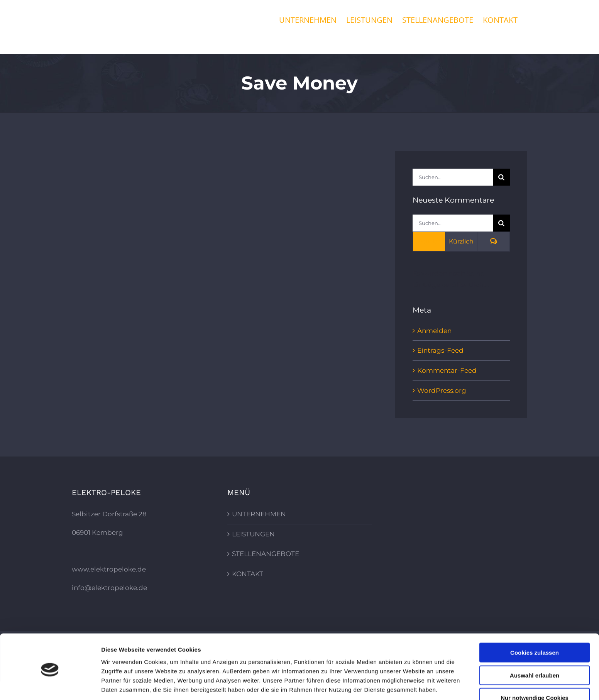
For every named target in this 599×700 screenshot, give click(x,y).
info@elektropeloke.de (109, 588)
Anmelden (434, 331)
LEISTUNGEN (253, 534)
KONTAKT (248, 574)
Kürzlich (461, 241)
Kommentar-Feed (447, 370)
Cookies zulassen (535, 623)
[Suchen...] (453, 177)
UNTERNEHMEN (259, 514)
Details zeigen (410, 685)
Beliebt (429, 241)
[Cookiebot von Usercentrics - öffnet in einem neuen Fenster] (50, 685)
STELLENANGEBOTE (266, 554)
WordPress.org (442, 391)
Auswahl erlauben (535, 646)
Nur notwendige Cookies (535, 668)
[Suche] (501, 177)
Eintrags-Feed (440, 350)
